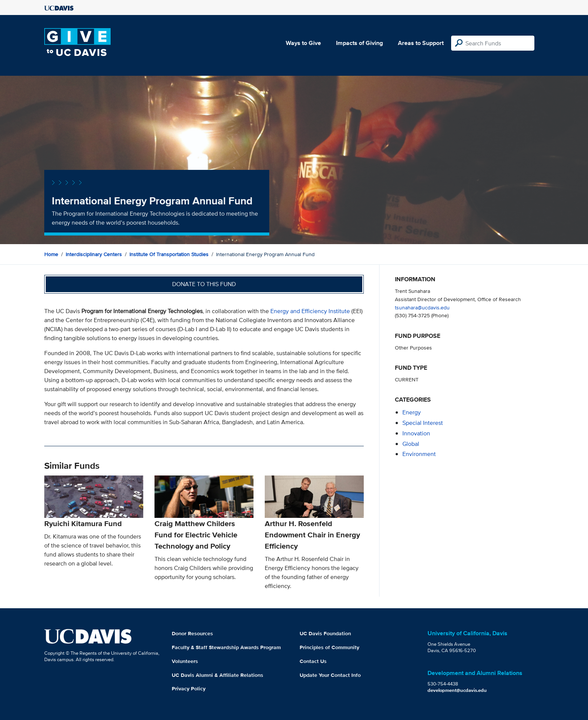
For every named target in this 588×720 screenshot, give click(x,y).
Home (51, 254)
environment (419, 454)
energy (412, 412)
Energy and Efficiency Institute (310, 311)
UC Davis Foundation (325, 633)
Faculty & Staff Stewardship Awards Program (226, 647)
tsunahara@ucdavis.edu (422, 307)
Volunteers (185, 661)
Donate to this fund (204, 284)
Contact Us (313, 661)
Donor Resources (192, 633)
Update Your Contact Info (330, 675)
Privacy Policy (189, 688)
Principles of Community (329, 647)
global (411, 444)
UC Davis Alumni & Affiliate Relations (217, 675)
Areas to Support (421, 43)
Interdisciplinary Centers (94, 254)
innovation (416, 433)
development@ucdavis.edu (457, 690)
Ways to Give (303, 43)
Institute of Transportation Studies (169, 254)
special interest (423, 423)
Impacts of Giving (359, 43)
